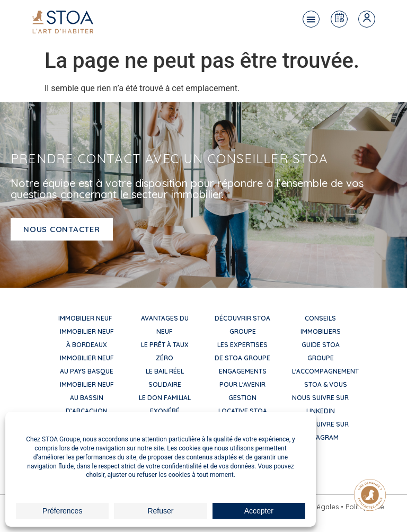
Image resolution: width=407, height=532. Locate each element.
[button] (311, 19)
